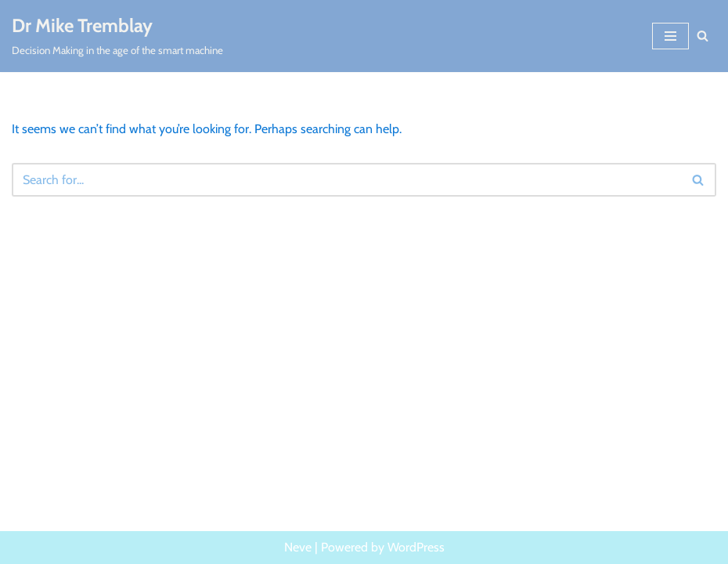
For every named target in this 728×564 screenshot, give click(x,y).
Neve (298, 547)
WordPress (416, 547)
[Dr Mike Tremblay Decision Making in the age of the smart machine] (117, 36)
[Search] (703, 36)
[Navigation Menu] (670, 36)
